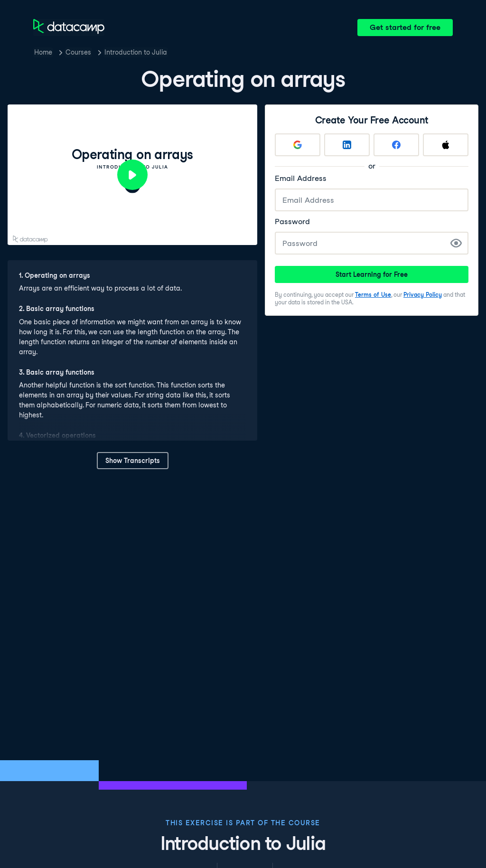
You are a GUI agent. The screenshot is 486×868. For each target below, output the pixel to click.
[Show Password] (456, 243)
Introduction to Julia (136, 52)
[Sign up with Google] (298, 145)
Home (43, 52)
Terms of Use (373, 295)
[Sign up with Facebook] (396, 145)
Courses (78, 52)
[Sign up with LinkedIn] (347, 145)
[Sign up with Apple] (446, 145)
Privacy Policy (423, 295)
